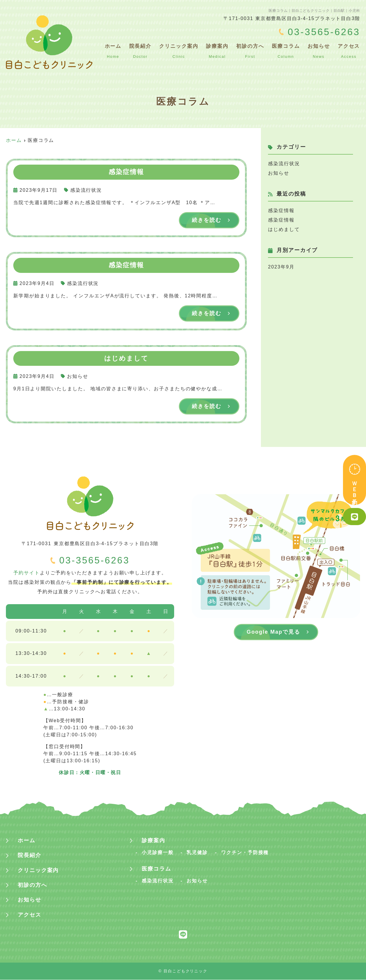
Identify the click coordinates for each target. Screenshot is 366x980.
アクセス (349, 51)
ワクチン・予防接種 (245, 853)
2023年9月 (281, 267)
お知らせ (319, 51)
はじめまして (284, 229)
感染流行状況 (86, 190)
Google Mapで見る (273, 632)
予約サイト (27, 573)
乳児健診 (197, 853)
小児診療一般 (158, 853)
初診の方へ (251, 51)
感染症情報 (281, 210)
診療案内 (219, 51)
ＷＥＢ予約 (355, 480)
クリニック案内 (181, 51)
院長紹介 (143, 51)
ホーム (116, 51)
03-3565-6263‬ (94, 561)
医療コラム (287, 51)
